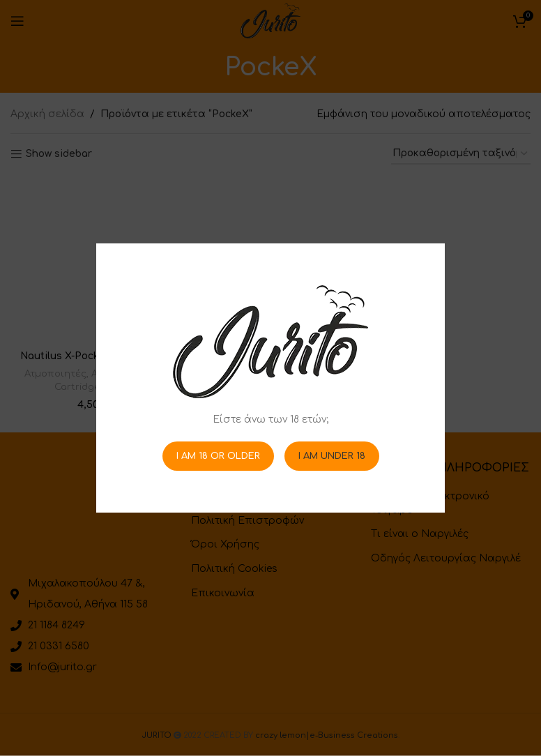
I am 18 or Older (218, 455)
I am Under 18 (332, 455)
